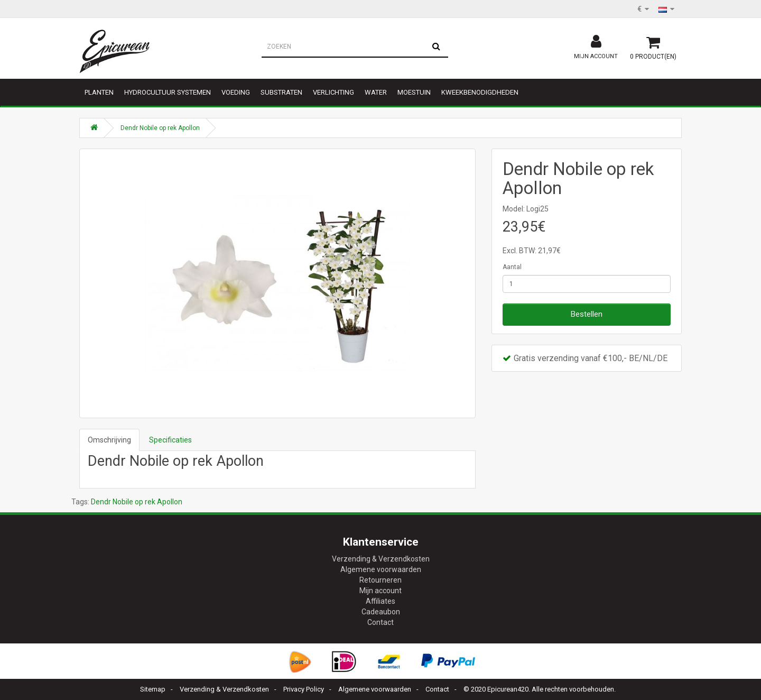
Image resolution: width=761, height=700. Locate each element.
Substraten (281, 92)
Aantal (512, 267)
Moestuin (414, 92)
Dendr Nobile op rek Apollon (160, 128)
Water (376, 92)
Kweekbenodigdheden (480, 92)
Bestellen (587, 314)
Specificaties (170, 440)
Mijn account (380, 591)
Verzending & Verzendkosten (381, 559)
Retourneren (380, 580)
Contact (380, 622)
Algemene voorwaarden (381, 569)
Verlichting (333, 92)
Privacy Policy (304, 689)
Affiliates (380, 601)
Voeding (236, 92)
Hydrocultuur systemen (168, 92)
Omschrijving (109, 440)
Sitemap (153, 689)
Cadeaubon (381, 612)
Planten (99, 92)
